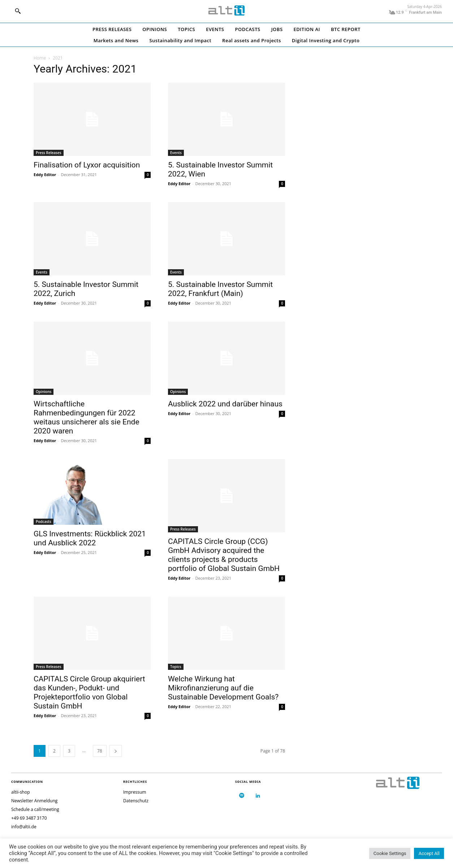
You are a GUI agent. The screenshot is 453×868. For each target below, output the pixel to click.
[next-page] (116, 751)
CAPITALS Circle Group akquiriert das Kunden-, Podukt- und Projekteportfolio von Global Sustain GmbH (89, 692)
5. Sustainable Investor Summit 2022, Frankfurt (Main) (220, 289)
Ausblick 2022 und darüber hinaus (225, 404)
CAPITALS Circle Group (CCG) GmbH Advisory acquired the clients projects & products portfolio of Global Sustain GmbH (224, 555)
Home (40, 58)
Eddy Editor (45, 175)
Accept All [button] (429, 853)
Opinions (44, 392)
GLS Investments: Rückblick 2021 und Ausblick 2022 (90, 538)
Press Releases (49, 153)
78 (100, 751)
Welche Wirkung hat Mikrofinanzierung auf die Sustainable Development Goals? (223, 688)
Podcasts (44, 522)
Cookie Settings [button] (390, 853)
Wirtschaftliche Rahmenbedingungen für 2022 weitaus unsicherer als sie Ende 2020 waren (87, 417)
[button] (18, 11)
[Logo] (226, 10)
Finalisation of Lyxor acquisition (87, 165)
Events (176, 153)
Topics (176, 667)
